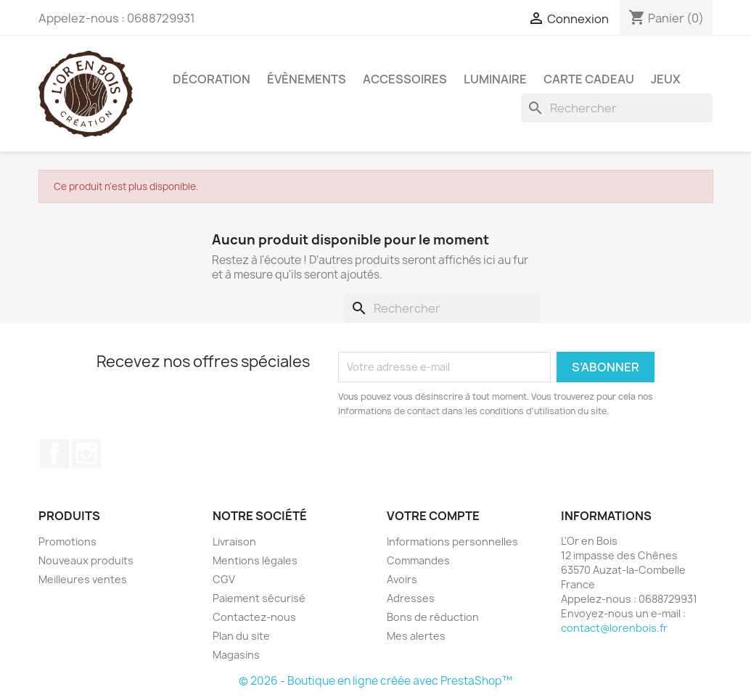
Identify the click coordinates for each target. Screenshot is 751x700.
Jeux (666, 79)
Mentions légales (255, 560)
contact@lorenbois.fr (614, 628)
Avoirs (402, 579)
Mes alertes (416, 636)
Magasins (236, 655)
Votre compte (433, 516)
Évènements (307, 79)
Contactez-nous (254, 617)
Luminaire (495, 79)
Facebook (54, 453)
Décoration (212, 79)
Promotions (67, 542)
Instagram (86, 453)
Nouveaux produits (86, 560)
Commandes (418, 560)
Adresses (411, 598)
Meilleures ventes (83, 579)
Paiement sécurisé (259, 598)
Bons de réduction (433, 617)
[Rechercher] (617, 108)
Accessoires (405, 79)
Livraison (234, 542)
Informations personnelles (452, 542)
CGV (224, 579)
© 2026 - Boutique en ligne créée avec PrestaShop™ (375, 681)
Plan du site (241, 636)
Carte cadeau (589, 79)
